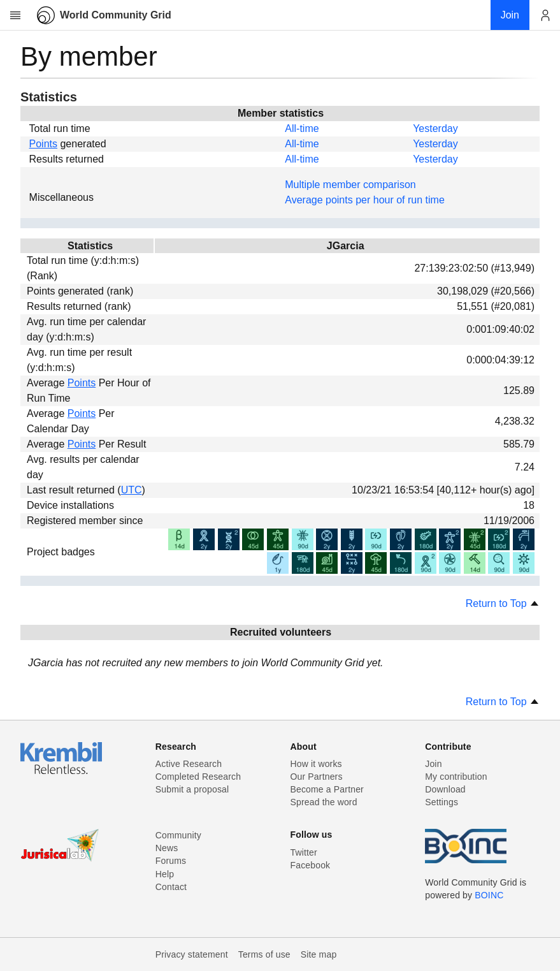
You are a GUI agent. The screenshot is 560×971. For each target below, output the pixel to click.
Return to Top (503, 603)
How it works (316, 764)
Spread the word (324, 802)
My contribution (456, 777)
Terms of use (264, 954)
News (167, 848)
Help (165, 874)
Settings (442, 802)
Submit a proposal (192, 789)
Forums (171, 861)
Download (445, 789)
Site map (319, 954)
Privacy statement (192, 954)
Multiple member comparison (350, 185)
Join (433, 764)
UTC (132, 490)
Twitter (304, 852)
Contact (171, 887)
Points (43, 144)
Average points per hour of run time (365, 200)
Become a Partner (327, 789)
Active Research (189, 764)
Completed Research (198, 777)
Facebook (311, 865)
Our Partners (317, 777)
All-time (302, 128)
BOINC (489, 895)
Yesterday (435, 128)
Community (178, 835)
